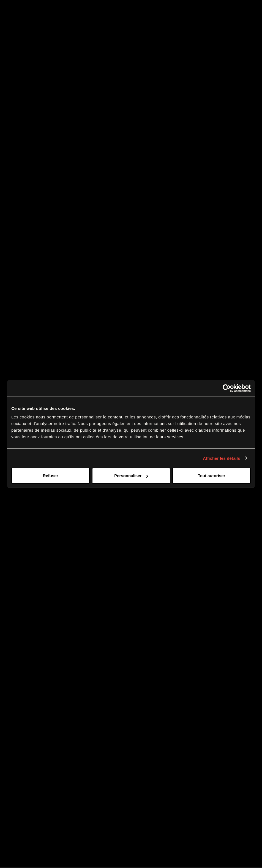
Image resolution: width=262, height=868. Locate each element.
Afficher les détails (221, 458)
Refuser (51, 476)
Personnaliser (131, 476)
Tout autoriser (212, 476)
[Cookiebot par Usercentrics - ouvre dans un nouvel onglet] (227, 388)
